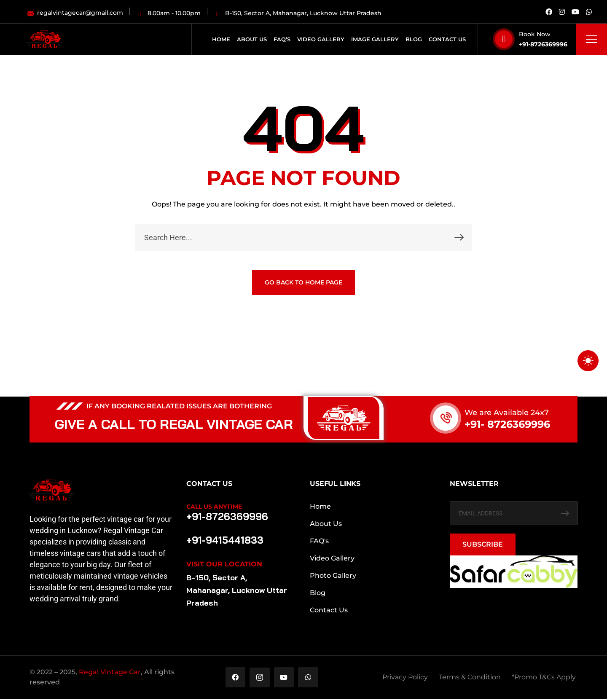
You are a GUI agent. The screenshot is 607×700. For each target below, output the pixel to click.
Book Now (535, 34)
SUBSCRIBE (483, 544)
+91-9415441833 (223, 540)
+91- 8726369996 (507, 424)
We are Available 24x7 (507, 413)
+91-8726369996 (543, 44)
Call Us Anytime (214, 507)
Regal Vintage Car (110, 673)
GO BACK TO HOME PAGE (303, 282)
